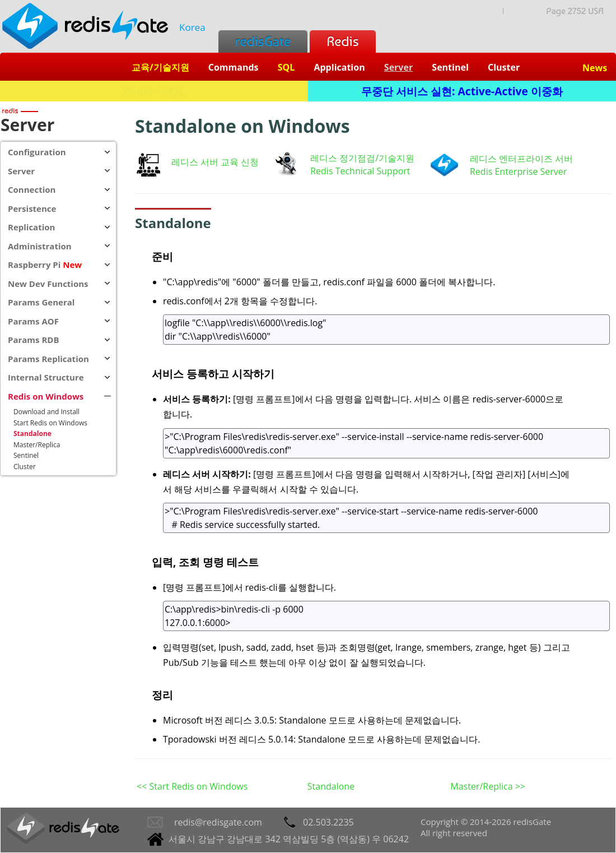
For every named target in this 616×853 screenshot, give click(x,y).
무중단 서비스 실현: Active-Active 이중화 (462, 91)
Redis (342, 41)
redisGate (263, 41)
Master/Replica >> (488, 786)
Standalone (331, 786)
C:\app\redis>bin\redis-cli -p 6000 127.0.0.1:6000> (386, 616)
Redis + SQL (154, 91)
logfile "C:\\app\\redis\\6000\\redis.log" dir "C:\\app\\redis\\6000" (386, 330)
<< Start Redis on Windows (192, 786)
